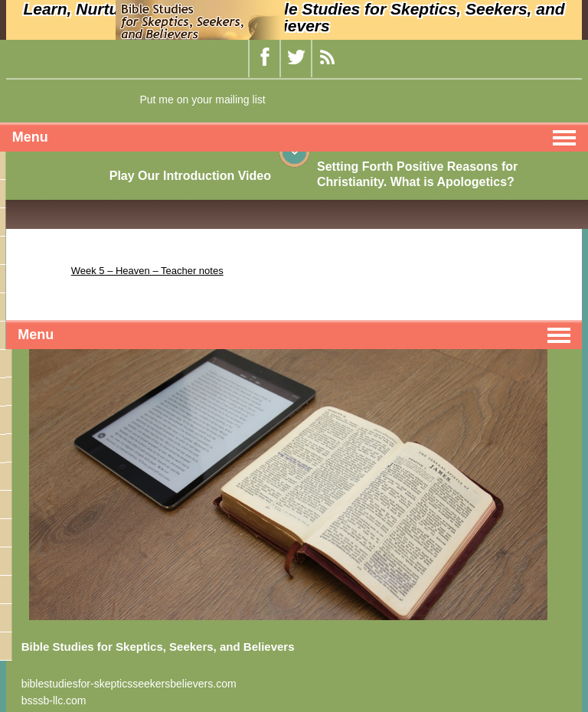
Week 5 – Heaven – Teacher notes (147, 271)
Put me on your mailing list (202, 100)
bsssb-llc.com (54, 701)
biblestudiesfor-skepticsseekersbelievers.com (129, 684)
